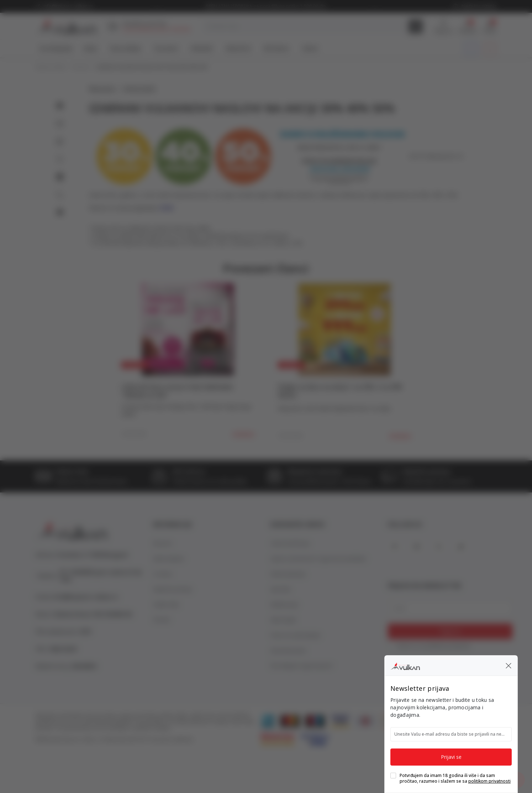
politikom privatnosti (489, 781)
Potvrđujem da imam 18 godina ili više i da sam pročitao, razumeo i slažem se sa (455, 778)
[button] (509, 666)
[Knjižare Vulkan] (405, 665)
